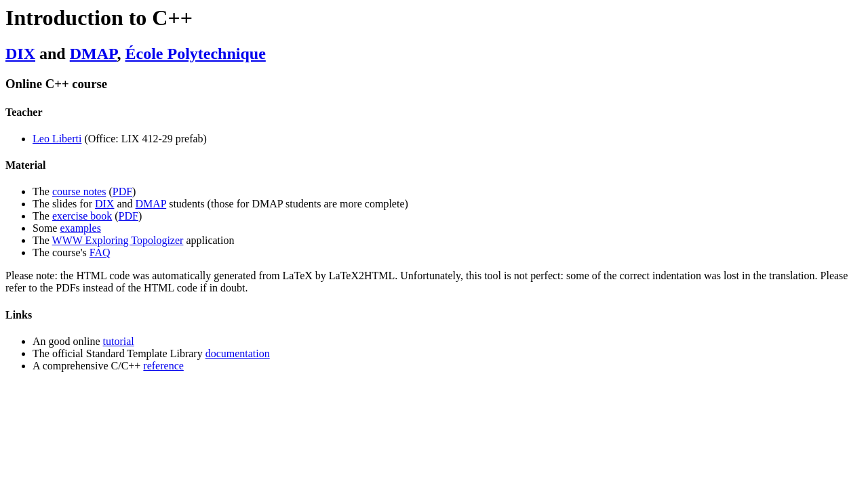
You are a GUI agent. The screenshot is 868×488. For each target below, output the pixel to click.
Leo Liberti (57, 139)
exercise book (82, 216)
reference (163, 366)
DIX (20, 54)
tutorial (119, 341)
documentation (238, 353)
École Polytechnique (196, 54)
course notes (79, 191)
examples (80, 228)
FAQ (100, 252)
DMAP (94, 54)
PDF (122, 191)
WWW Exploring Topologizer (118, 240)
